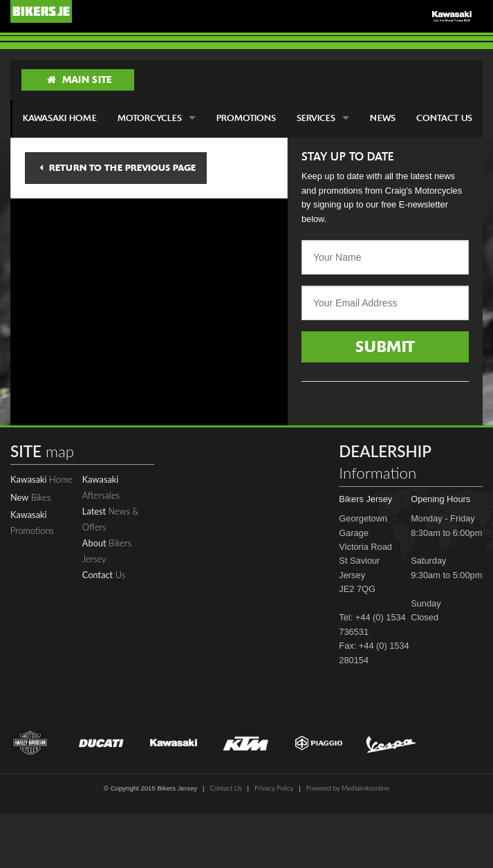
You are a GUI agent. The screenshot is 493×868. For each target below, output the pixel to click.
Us (104, 575)
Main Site (80, 80)
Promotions (246, 118)
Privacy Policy (274, 788)
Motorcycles (150, 118)
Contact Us (444, 118)
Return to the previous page (118, 168)
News (383, 118)
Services (316, 118)
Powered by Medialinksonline (348, 788)
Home (41, 479)
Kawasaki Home (60, 118)
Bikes (30, 497)
